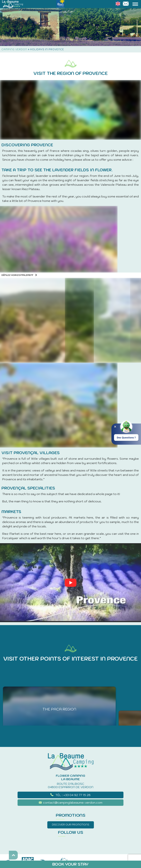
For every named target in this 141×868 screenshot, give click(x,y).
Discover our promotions (71, 825)
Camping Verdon (14, 49)
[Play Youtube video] (70, 583)
